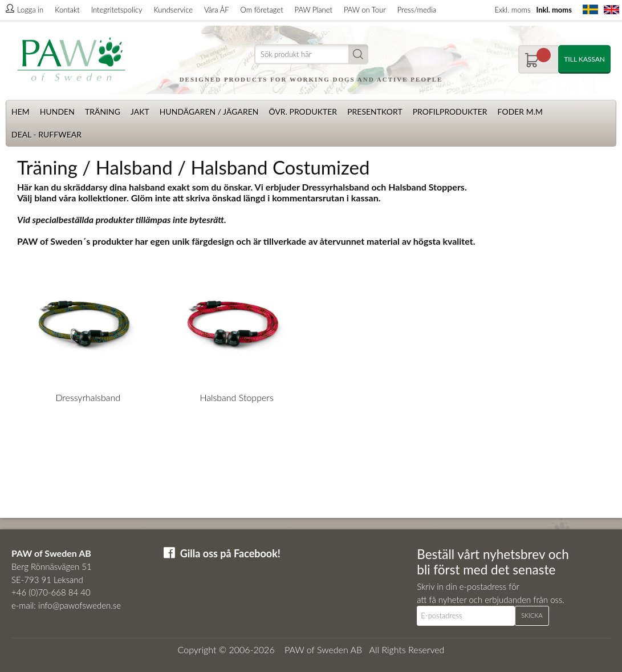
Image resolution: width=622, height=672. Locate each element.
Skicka (532, 615)
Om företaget (262, 10)
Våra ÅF (217, 10)
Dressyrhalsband (88, 397)
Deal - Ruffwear (46, 134)
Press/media (417, 10)
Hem (21, 112)
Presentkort (375, 112)
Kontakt (67, 10)
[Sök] (311, 54)
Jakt (140, 112)
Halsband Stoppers (236, 397)
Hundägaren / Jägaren (209, 112)
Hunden (57, 112)
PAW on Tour (365, 10)
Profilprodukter (450, 112)
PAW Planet (314, 10)
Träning (103, 112)
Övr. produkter (303, 112)
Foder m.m (520, 112)
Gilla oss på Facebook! (230, 553)
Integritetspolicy (117, 10)
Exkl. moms (512, 10)
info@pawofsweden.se (80, 605)
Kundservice (173, 10)
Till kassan (584, 59)
